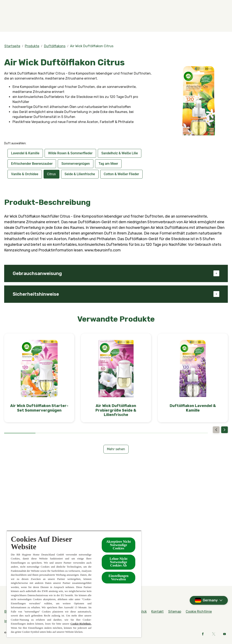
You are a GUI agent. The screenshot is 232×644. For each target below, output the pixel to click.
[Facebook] (203, 634)
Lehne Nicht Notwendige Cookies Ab (119, 562)
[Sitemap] (175, 612)
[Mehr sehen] (116, 449)
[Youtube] (224, 634)
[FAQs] (193, 6)
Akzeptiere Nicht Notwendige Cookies (118, 545)
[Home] (13, 20)
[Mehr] (209, 20)
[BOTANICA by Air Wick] (118, 20)
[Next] (224, 430)
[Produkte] (77, 20)
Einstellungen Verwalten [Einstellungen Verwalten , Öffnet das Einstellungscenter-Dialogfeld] (119, 577)
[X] (214, 634)
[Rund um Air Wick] (214, 6)
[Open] (224, 20)
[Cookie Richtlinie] (199, 612)
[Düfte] (48, 20)
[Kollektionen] (155, 20)
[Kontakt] (187, 20)
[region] (74, 584)
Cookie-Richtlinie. (81, 624)
